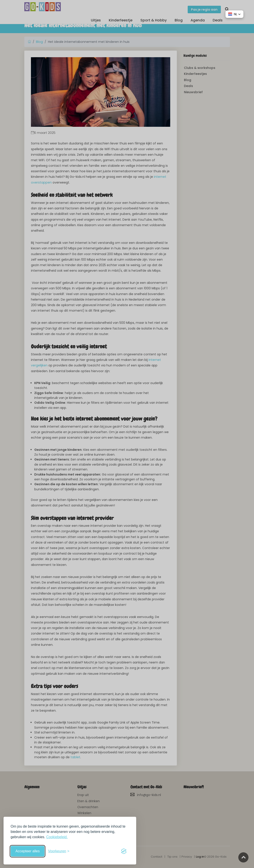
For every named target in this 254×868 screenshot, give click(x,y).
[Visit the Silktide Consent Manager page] (124, 851)
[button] (234, 14)
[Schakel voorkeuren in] (59, 851)
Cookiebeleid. (57, 837)
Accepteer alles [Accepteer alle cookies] (28, 851)
